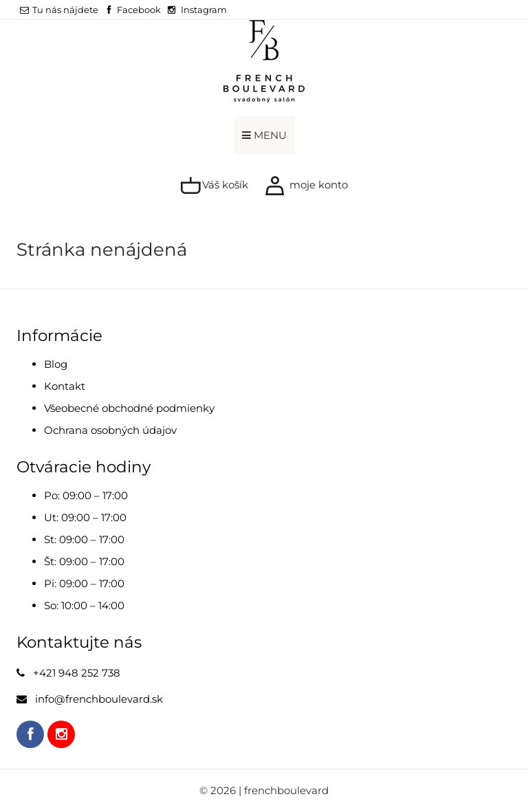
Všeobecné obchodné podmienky (129, 408)
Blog (56, 364)
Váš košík (214, 186)
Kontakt (65, 386)
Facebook (139, 10)
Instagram (204, 10)
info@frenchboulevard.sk (99, 699)
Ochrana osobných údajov (110, 430)
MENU (264, 135)
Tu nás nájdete (59, 10)
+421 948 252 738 (77, 673)
